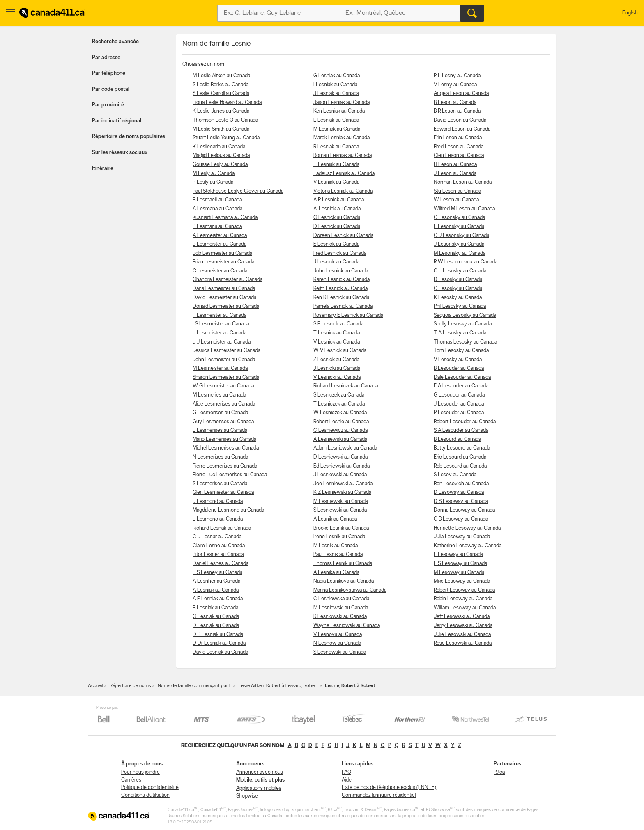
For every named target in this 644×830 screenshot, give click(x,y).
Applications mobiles (259, 788)
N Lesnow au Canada (337, 643)
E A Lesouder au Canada (461, 386)
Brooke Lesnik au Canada (341, 528)
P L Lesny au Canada (457, 76)
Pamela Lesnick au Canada (343, 306)
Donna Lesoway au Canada (464, 510)
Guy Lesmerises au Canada (223, 422)
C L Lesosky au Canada (460, 271)
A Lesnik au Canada (335, 519)
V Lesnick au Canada (337, 342)
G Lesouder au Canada (459, 395)
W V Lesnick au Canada (340, 351)
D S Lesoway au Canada (461, 501)
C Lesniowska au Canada (341, 599)
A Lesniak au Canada (216, 590)
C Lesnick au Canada (337, 218)
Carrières (131, 780)
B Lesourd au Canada (457, 439)
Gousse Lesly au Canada (220, 165)
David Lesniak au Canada (220, 652)
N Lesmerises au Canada (220, 457)
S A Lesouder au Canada (461, 430)
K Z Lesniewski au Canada (342, 492)
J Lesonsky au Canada (459, 244)
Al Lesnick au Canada (337, 209)
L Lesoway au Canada (458, 554)
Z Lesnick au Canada (336, 360)
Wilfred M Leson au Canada (464, 209)
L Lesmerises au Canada (220, 430)
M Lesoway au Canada (459, 573)
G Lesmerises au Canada (220, 413)
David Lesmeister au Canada (224, 298)
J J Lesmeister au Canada (222, 342)
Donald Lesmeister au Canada (226, 306)
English (630, 13)
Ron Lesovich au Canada (461, 484)
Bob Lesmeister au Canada (222, 253)
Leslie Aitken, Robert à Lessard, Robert (278, 686)
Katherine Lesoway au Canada (468, 546)
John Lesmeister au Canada (224, 360)
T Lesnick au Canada (337, 333)
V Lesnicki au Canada (337, 377)
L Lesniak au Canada (336, 120)
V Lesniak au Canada (336, 182)
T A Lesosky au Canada (460, 333)
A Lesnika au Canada (336, 573)
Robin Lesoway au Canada (463, 599)
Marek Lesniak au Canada (342, 138)
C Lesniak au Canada (216, 617)
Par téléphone (109, 73)
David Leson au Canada (460, 120)
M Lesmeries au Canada (219, 395)
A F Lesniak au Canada (218, 599)
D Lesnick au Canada (337, 227)
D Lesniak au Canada (216, 626)
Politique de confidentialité (150, 787)
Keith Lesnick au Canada (340, 289)
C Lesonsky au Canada (459, 218)
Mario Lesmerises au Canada (224, 439)
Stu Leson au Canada (457, 191)
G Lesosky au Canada (458, 289)
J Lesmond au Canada (218, 501)
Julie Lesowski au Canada (462, 635)
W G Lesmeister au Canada (223, 386)
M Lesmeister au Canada (220, 368)
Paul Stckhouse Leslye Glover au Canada (238, 191)
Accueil (95, 686)
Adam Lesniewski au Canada (345, 448)
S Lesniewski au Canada (340, 510)
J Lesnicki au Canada (337, 368)
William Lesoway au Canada (465, 608)
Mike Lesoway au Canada (462, 581)
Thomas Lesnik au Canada (343, 564)
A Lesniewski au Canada (340, 439)
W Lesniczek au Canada (340, 413)
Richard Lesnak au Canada (222, 528)
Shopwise (247, 796)
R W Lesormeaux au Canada (466, 262)
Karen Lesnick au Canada (342, 280)
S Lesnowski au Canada (340, 652)
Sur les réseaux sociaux (120, 153)
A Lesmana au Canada (217, 209)
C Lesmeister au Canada (220, 271)
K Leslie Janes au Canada (221, 111)
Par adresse (106, 58)
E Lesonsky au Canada (459, 227)
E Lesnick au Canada (336, 244)
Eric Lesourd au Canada (460, 457)
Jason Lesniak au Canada (342, 103)
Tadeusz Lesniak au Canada (344, 174)
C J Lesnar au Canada (217, 537)
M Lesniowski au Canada (341, 608)
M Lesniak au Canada (337, 129)
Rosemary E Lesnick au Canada (348, 315)
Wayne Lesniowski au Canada (347, 626)
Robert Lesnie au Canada (341, 422)
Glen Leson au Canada (459, 156)
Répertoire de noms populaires (129, 137)
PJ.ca (499, 772)
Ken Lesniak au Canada (339, 111)
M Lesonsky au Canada (460, 253)
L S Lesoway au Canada (460, 564)
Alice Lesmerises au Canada (224, 404)
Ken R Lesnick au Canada (341, 298)
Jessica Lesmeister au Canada (227, 351)
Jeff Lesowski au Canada (462, 617)
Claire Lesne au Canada (219, 546)
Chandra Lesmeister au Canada (228, 280)
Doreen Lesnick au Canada (343, 236)
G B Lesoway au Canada (461, 519)
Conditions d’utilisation (145, 795)
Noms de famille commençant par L (195, 686)
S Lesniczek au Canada (339, 395)
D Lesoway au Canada (459, 492)
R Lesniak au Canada (336, 147)
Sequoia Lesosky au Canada (465, 315)
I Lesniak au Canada (335, 85)
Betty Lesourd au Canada (462, 448)
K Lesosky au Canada (458, 298)
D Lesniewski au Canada (340, 457)
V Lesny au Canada (455, 85)
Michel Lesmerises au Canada (226, 448)
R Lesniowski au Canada (340, 617)
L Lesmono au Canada (218, 519)
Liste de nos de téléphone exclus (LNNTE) (389, 787)
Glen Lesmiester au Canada (223, 492)
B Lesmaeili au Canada (217, 200)
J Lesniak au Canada (336, 93)
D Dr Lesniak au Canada (219, 643)
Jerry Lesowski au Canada (463, 626)
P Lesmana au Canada (217, 227)
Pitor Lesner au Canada (218, 554)
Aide (347, 780)
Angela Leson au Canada (461, 93)
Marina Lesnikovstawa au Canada (350, 590)
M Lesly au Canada (214, 174)
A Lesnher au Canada (216, 581)
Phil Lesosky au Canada (460, 306)
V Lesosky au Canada (458, 360)
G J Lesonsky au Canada (461, 236)
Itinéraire (103, 169)
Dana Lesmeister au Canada (224, 289)
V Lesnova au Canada (338, 635)
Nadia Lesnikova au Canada (344, 581)
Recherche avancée (115, 42)
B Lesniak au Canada (215, 608)
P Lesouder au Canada (459, 413)
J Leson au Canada (455, 174)
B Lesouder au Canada (459, 368)
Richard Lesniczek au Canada (346, 386)
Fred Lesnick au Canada (340, 253)
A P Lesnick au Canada (339, 200)
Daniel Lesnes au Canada (221, 564)
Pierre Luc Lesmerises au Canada (230, 475)
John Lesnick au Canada (341, 271)
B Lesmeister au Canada (220, 244)
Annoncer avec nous (260, 772)
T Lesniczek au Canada (339, 404)
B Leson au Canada (455, 103)
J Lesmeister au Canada (220, 333)
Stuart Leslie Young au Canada (226, 138)
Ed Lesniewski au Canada (342, 466)
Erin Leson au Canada (458, 138)
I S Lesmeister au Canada (221, 324)
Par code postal (111, 89)
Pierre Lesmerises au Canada (225, 466)
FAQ (346, 772)
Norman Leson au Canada (463, 182)
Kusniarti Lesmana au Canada (225, 218)
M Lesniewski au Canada (341, 501)
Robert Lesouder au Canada (465, 422)
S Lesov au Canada (455, 475)
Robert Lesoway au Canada (464, 590)
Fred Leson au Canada (459, 147)
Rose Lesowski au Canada (463, 643)
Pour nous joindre (140, 772)
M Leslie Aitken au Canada (221, 76)
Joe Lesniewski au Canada (343, 484)
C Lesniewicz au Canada (340, 430)
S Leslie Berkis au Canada (221, 85)
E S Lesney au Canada (217, 573)
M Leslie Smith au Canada (221, 129)
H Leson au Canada (455, 165)
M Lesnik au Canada (336, 546)
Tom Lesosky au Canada (461, 351)
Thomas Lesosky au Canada (465, 342)
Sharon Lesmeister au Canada (226, 377)
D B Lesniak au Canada (218, 635)
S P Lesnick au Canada (338, 324)
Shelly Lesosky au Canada (463, 324)
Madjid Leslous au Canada (221, 156)
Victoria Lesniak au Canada (343, 191)
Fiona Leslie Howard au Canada (227, 103)
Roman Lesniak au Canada (343, 156)
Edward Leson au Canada (462, 129)
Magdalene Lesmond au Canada (228, 510)
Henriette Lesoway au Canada (467, 528)
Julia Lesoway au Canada (462, 537)
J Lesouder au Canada (459, 404)
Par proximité (108, 105)
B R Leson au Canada (457, 111)
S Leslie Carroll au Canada (221, 93)
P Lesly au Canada (213, 182)
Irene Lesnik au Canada (339, 537)
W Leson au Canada (456, 200)
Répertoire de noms (130, 686)
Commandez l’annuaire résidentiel (379, 795)
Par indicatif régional (117, 121)
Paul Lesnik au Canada (338, 554)
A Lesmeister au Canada (220, 236)
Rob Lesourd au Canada (460, 466)
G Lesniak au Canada (337, 76)
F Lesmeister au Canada (220, 315)
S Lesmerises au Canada (220, 484)
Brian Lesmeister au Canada (223, 262)
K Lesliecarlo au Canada (219, 147)
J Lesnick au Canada (336, 262)
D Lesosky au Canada (458, 280)
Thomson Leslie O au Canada (225, 120)
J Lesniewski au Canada (340, 475)
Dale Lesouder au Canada (462, 377)
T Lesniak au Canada (336, 165)
